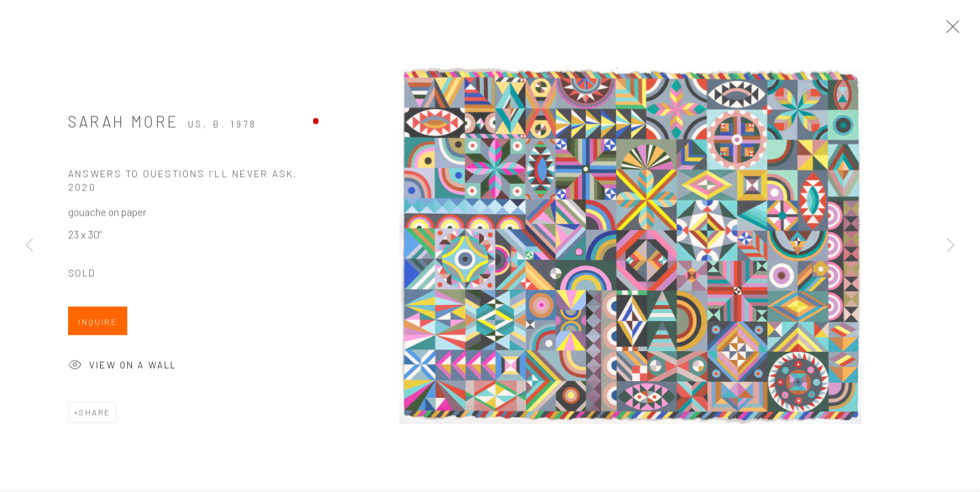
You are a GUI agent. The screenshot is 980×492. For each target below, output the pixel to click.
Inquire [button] (98, 324)
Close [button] (949, 31)
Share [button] (95, 414)
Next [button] (951, 246)
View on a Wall (122, 368)
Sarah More (123, 123)
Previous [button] (29, 246)
